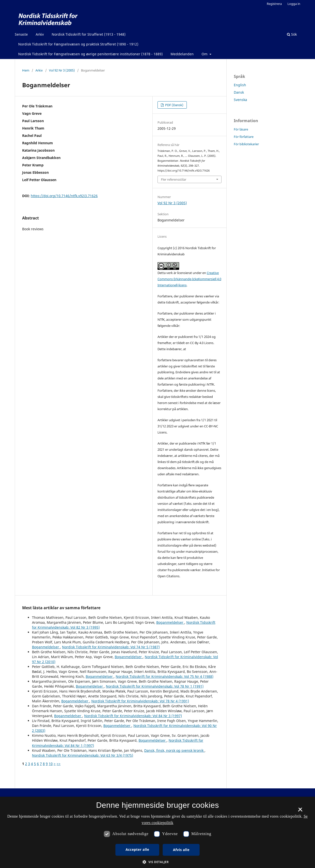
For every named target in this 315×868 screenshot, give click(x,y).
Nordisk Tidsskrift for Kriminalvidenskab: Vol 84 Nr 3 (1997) (133, 716)
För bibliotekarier (246, 144)
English (240, 85)
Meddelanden (182, 54)
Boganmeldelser (170, 622)
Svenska (240, 100)
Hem (26, 70)
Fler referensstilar (174, 179)
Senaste (21, 34)
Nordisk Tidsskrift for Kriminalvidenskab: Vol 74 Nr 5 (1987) (111, 647)
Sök (292, 34)
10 (51, 764)
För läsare (241, 129)
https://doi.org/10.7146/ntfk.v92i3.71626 (64, 196)
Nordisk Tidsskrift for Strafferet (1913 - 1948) (89, 34)
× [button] (300, 811)
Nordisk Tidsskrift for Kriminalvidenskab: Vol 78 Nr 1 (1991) (155, 686)
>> (59, 764)
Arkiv (40, 34)
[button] (157, 862)
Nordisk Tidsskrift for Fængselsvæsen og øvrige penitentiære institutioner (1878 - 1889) (90, 54)
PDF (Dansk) (174, 105)
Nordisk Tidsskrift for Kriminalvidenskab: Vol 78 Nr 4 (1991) (140, 701)
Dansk (239, 92)
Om (205, 54)
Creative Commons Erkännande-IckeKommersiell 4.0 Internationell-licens (189, 279)
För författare (244, 137)
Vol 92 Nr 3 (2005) (62, 70)
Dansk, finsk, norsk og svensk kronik (174, 750)
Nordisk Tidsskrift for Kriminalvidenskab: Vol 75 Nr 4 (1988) (165, 676)
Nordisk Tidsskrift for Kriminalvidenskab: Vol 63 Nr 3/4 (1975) (83, 755)
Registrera (274, 4)
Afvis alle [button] (181, 850)
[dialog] (157, 832)
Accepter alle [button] (137, 849)
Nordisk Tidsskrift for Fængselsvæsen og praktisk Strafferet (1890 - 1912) (78, 44)
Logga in (294, 4)
